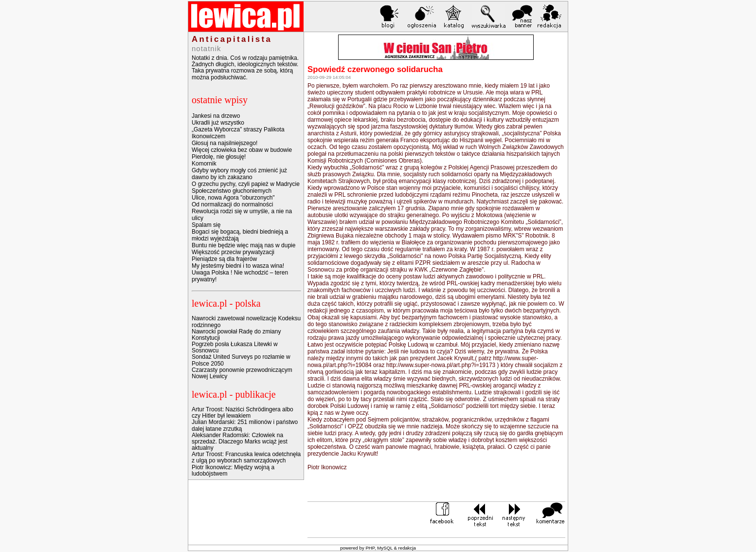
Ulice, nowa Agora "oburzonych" (233, 198)
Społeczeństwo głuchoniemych (232, 191)
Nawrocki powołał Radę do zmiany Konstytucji (236, 335)
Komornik (204, 164)
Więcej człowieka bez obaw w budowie (242, 150)
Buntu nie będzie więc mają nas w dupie (243, 245)
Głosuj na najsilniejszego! (225, 143)
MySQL (385, 548)
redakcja (407, 548)
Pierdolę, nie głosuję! (219, 157)
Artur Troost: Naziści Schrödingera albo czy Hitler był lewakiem (243, 413)
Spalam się (206, 225)
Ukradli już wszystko (218, 123)
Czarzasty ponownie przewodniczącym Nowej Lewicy (242, 373)
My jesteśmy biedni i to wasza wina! (238, 266)
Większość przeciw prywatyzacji (233, 252)
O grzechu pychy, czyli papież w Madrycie (246, 184)
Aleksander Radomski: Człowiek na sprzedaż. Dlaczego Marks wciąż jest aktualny (240, 442)
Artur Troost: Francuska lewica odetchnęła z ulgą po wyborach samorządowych (246, 457)
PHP (370, 548)
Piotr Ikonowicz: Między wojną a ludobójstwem (233, 470)
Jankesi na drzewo (216, 116)
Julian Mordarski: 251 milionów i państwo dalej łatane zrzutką (245, 425)
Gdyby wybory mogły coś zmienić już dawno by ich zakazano (239, 174)
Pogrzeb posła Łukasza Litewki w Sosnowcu (235, 347)
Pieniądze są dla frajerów (224, 259)
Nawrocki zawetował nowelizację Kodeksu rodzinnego (246, 322)
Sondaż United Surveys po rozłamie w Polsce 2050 (241, 360)
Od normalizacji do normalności (232, 204)
